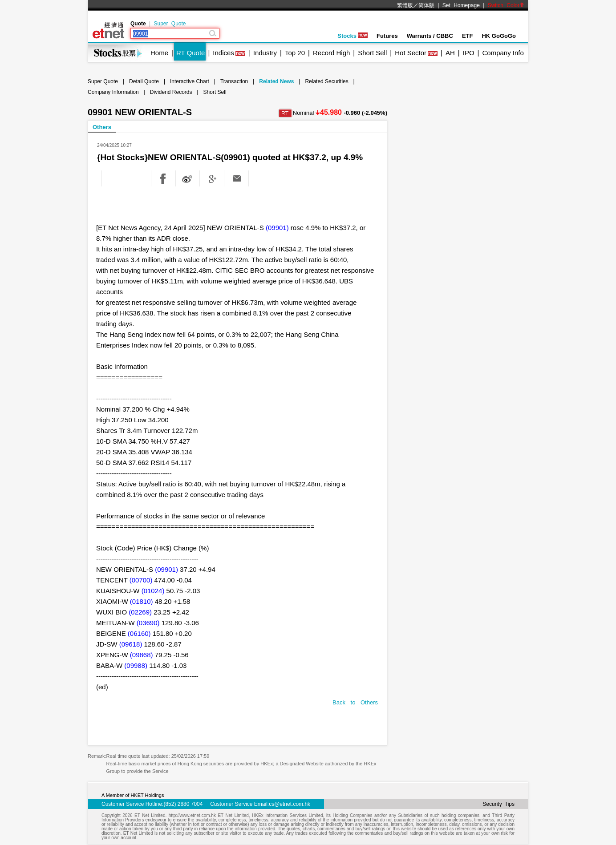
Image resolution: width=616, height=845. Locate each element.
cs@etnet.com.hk (290, 804)
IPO (469, 53)
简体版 (426, 5)
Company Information (113, 92)
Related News (276, 81)
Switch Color (506, 5)
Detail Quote (144, 81)
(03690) (148, 623)
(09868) (142, 655)
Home (159, 53)
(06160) (139, 633)
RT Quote (190, 53)
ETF (468, 36)
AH (450, 53)
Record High (331, 53)
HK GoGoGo (499, 36)
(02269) (140, 612)
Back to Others (355, 702)
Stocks (353, 36)
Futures (387, 36)
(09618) (131, 644)
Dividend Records (171, 92)
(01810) (142, 601)
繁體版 (405, 5)
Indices (223, 53)
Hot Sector (411, 53)
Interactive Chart (190, 81)
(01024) (153, 591)
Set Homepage (461, 5)
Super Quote (170, 24)
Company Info (503, 53)
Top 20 (295, 53)
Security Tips (498, 804)
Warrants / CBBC (430, 36)
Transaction (234, 81)
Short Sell (372, 53)
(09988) (136, 665)
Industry (265, 53)
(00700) (141, 580)
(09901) (277, 228)
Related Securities (326, 81)
